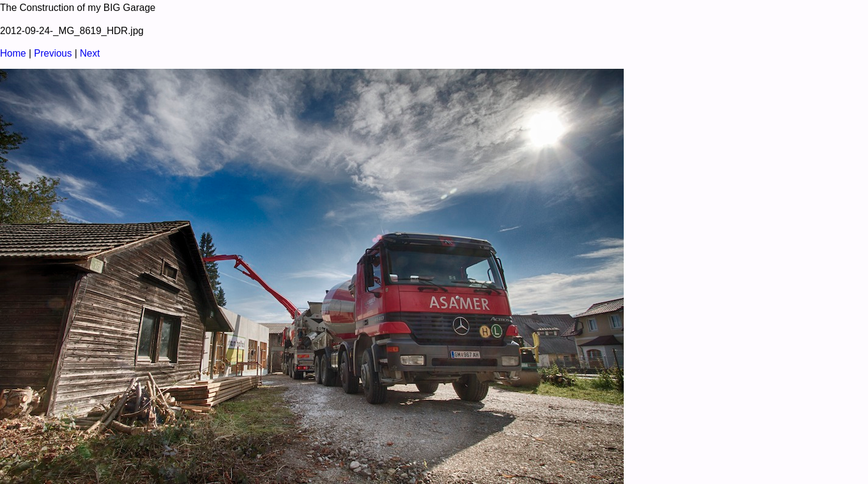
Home (13, 53)
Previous (53, 53)
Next (90, 53)
